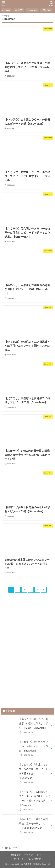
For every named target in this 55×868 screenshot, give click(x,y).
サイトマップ (20, 859)
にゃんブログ (26, 864)
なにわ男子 (19, 10)
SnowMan (6, 10)
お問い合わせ (46, 10)
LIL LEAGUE (32, 10)
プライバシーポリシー (34, 855)
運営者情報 (16, 855)
